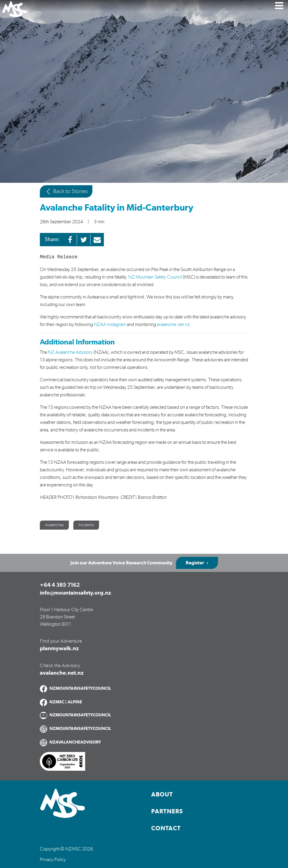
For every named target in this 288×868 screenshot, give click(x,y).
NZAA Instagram (110, 324)
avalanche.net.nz (173, 324)
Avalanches (54, 525)
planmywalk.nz (59, 649)
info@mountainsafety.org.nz (75, 593)
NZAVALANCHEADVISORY (75, 742)
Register (195, 563)
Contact (166, 828)
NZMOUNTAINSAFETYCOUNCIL (80, 689)
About (162, 795)
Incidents (86, 525)
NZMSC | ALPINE (66, 702)
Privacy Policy (53, 860)
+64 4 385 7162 (60, 585)
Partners (167, 812)
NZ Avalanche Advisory (70, 352)
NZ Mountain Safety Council (155, 277)
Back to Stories (66, 192)
